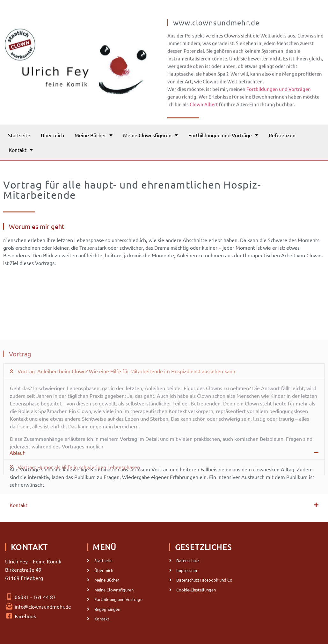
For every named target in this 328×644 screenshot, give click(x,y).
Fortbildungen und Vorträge (223, 135)
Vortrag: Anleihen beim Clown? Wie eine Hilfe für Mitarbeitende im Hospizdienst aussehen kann (126, 414)
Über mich (52, 135)
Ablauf (17, 453)
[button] (164, 414)
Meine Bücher (94, 135)
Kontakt (21, 150)
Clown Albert (204, 111)
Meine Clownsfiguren (150, 135)
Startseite (19, 135)
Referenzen (282, 135)
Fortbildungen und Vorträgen (279, 96)
